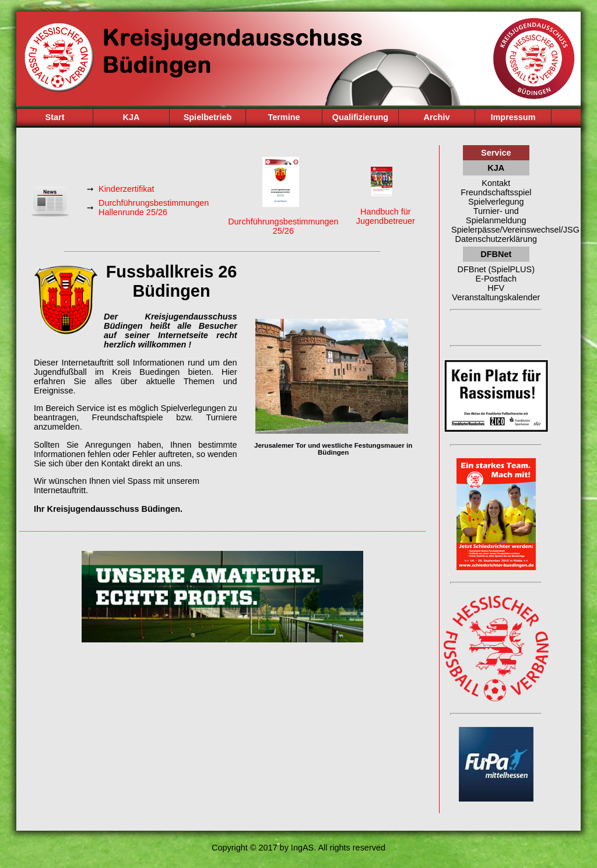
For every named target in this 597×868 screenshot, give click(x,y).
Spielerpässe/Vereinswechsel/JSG (496, 230)
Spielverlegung (496, 202)
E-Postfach (496, 279)
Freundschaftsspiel (496, 192)
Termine (284, 117)
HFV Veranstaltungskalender (496, 293)
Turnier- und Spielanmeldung (496, 216)
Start (55, 117)
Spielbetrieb (208, 117)
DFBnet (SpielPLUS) (496, 269)
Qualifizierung (360, 117)
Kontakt (496, 183)
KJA (131, 117)
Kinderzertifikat (127, 189)
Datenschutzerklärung (496, 239)
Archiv (437, 117)
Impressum (513, 117)
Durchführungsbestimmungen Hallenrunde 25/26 (154, 208)
